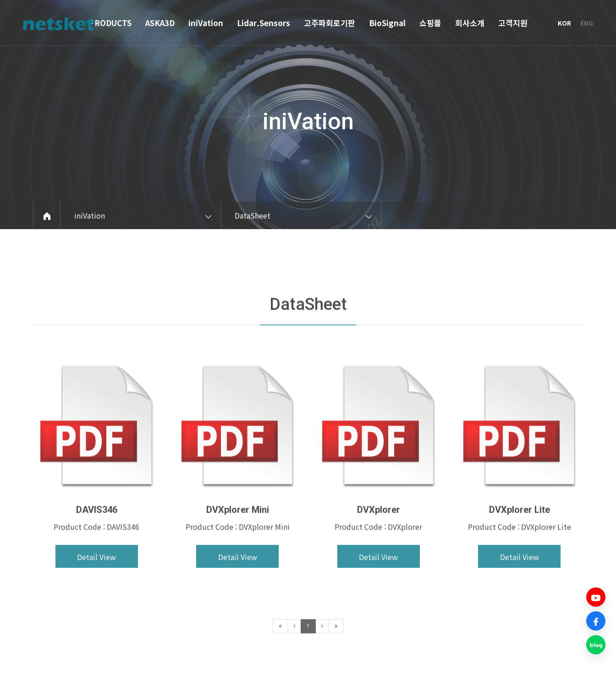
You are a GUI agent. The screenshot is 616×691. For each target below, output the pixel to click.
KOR (564, 23)
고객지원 (513, 23)
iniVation (206, 23)
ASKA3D (160, 23)
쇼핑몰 (430, 23)
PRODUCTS (110, 23)
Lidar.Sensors (264, 23)
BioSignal (387, 23)
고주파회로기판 (330, 23)
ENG (587, 23)
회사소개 (470, 23)
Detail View (96, 581)
